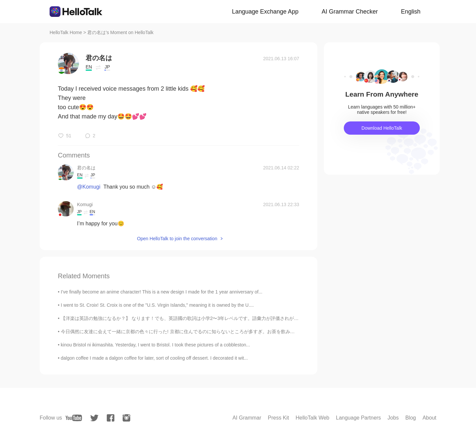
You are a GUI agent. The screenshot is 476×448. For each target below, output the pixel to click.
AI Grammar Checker (350, 12)
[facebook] (111, 418)
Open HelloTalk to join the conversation (177, 239)
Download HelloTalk (382, 128)
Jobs (393, 418)
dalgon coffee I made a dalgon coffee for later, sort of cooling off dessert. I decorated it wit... (154, 358)
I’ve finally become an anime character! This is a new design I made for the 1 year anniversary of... (162, 292)
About (429, 418)
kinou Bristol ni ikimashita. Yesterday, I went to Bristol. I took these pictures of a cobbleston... (155, 345)
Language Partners (358, 418)
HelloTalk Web (312, 418)
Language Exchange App (265, 12)
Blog (411, 418)
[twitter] (94, 418)
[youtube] (74, 418)
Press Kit (278, 418)
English (411, 12)
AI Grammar (247, 418)
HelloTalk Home (66, 32)
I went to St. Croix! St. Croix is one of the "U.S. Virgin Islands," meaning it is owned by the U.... (157, 305)
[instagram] (126, 418)
